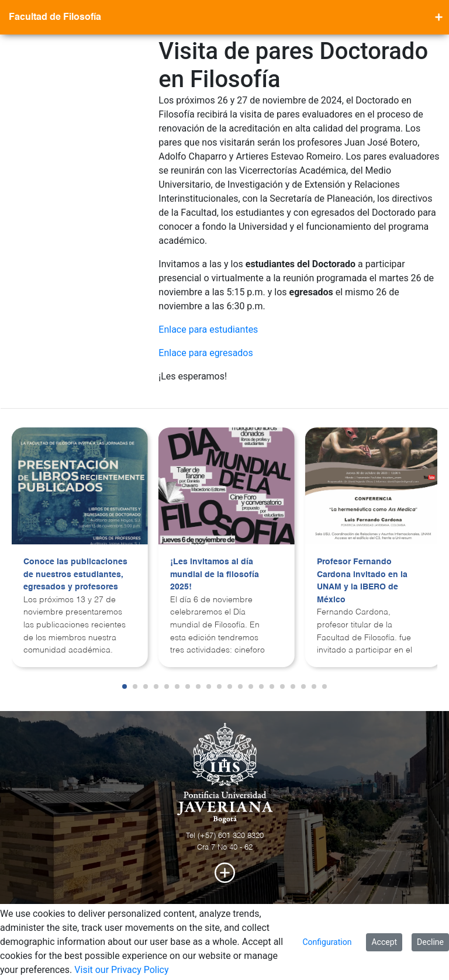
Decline (430, 942)
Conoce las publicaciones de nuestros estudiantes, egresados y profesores (75, 574)
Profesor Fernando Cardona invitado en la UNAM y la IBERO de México (362, 581)
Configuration (327, 942)
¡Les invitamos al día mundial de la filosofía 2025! (215, 574)
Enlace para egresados (205, 353)
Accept (384, 942)
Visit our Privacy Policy (121, 970)
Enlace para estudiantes (208, 329)
